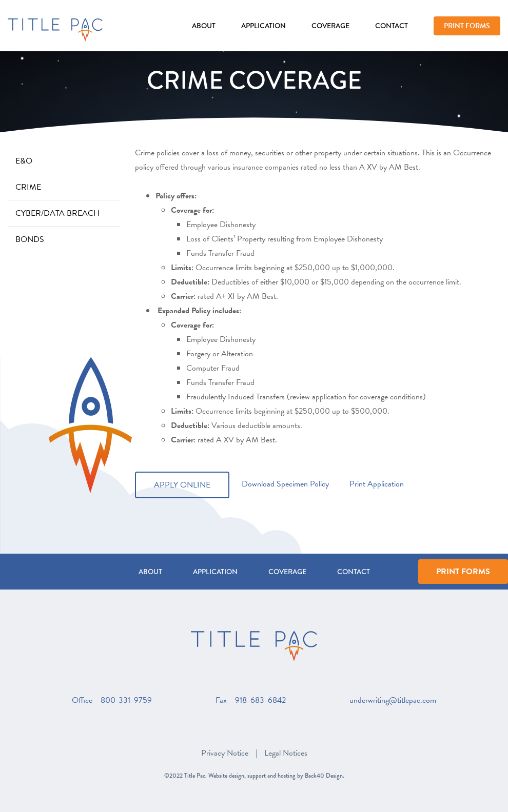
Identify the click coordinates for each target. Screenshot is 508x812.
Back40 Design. (325, 776)
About (204, 26)
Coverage (330, 26)
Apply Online (182, 485)
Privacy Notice (225, 753)
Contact (392, 26)
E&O (24, 161)
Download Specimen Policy (284, 484)
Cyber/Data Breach (57, 213)
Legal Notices (286, 753)
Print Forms (467, 26)
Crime (28, 187)
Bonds (30, 239)
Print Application (377, 484)
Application (263, 26)
